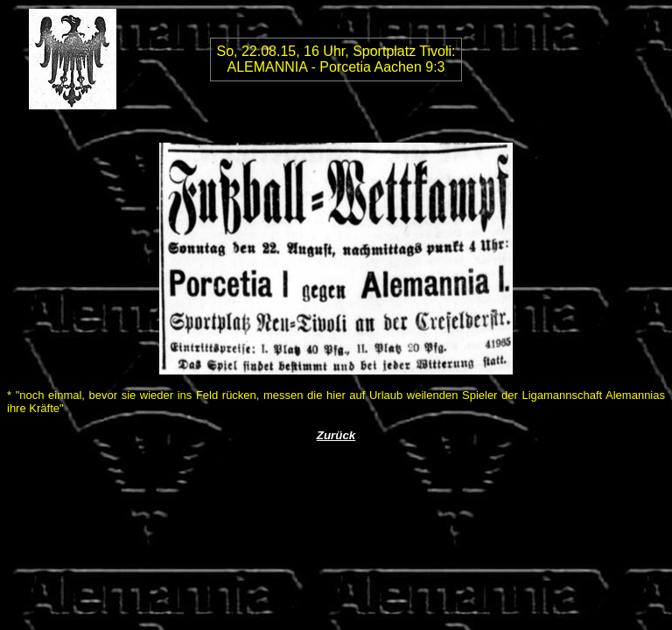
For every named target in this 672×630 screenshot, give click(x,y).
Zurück (336, 435)
